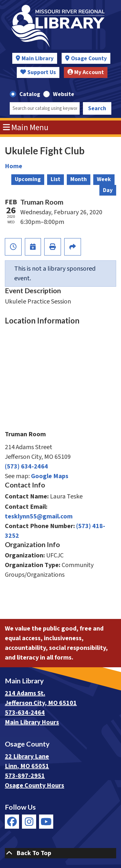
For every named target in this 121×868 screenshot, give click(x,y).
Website (64, 94)
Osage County (89, 58)
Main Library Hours (32, 722)
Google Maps (50, 476)
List (55, 179)
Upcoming (28, 179)
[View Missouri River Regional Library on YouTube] (46, 822)
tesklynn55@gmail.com (39, 516)
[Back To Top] (60, 853)
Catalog (30, 94)
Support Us (38, 72)
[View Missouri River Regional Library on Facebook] (12, 822)
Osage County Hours (35, 786)
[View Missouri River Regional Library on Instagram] (29, 822)
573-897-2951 (25, 776)
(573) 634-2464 (26, 467)
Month (79, 179)
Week (104, 179)
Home (14, 166)
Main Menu (26, 128)
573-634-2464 (25, 713)
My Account (86, 72)
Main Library (38, 58)
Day (108, 190)
